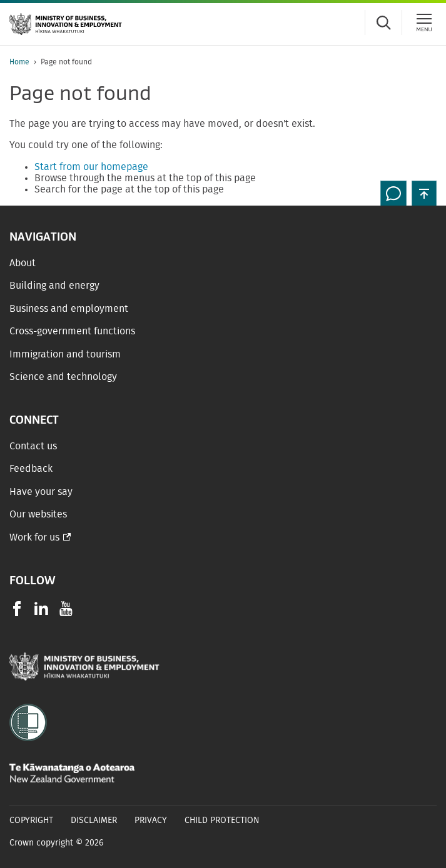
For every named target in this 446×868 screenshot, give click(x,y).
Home (19, 62)
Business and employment (69, 309)
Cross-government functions (72, 331)
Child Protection (222, 821)
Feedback (31, 469)
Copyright (31, 821)
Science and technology (63, 377)
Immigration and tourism (65, 354)
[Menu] (424, 22)
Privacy (151, 821)
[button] (424, 193)
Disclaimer (94, 821)
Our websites (38, 514)
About (23, 263)
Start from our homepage (91, 167)
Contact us (33, 446)
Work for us (34, 537)
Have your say (41, 492)
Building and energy (54, 286)
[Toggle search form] (383, 22)
